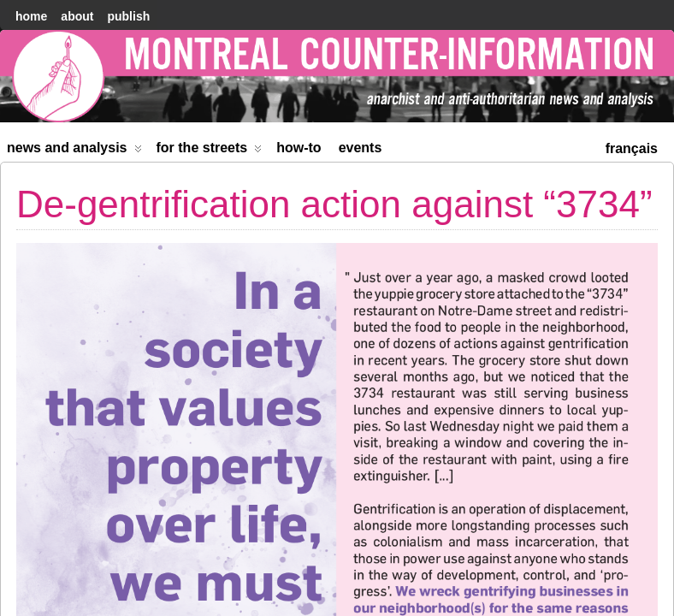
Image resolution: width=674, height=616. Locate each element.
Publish (128, 16)
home (31, 16)
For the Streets (210, 151)
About (77, 16)
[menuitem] (632, 147)
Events (361, 148)
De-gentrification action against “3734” (334, 204)
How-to (299, 148)
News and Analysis (74, 151)
